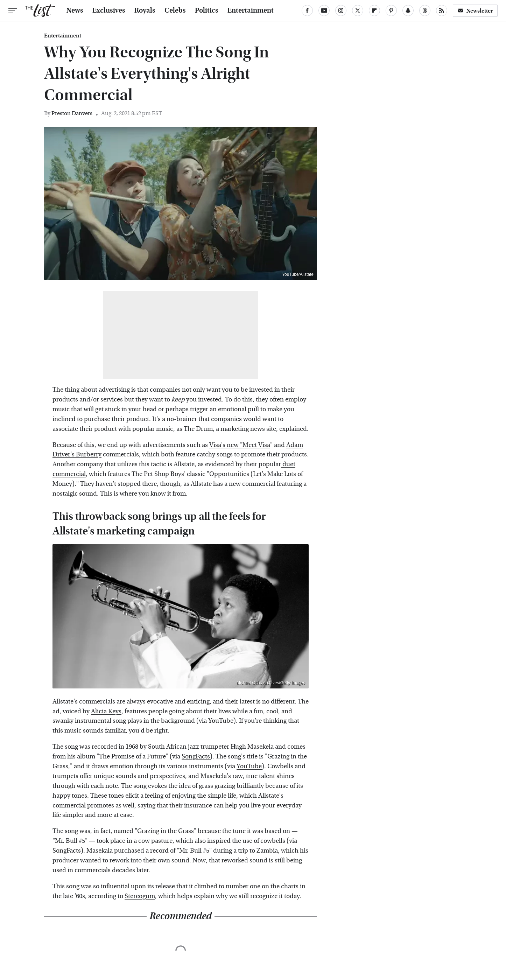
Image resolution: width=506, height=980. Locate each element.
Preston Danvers (72, 113)
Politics (207, 10)
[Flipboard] (374, 10)
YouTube (221, 721)
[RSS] (442, 10)
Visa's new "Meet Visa (240, 445)
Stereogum (140, 896)
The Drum (198, 429)
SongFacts (196, 757)
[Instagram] (341, 10)
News (75, 10)
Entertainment (251, 10)
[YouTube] (324, 10)
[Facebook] (307, 10)
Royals (145, 10)
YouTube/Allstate (298, 274)
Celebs (175, 10)
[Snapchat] (408, 10)
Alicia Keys (106, 711)
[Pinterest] (391, 10)
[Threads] (425, 10)
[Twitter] (358, 10)
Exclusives (109, 10)
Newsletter (475, 11)
